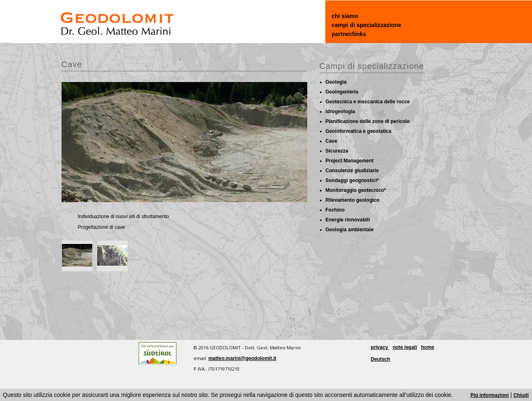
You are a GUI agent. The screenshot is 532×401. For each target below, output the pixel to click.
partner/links (349, 34)
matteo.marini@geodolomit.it (242, 358)
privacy (380, 347)
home (428, 347)
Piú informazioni (490, 395)
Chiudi (521, 395)
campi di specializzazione (367, 25)
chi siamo (345, 16)
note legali (405, 347)
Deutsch (380, 359)
